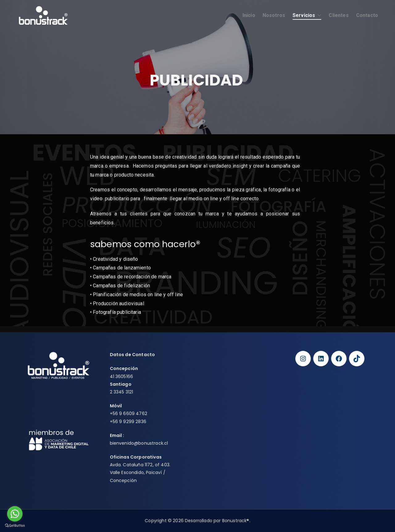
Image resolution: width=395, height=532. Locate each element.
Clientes (339, 15)
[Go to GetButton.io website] (15, 526)
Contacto (367, 15)
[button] (318, 16)
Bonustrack (235, 521)
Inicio (249, 15)
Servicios (307, 16)
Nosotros (274, 15)
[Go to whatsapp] (15, 514)
